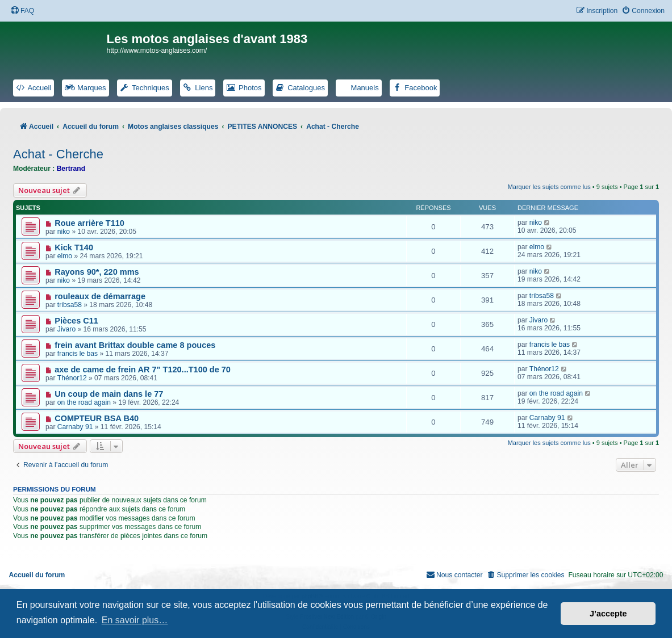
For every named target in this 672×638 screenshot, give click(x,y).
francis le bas (78, 354)
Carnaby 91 (75, 427)
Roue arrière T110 (89, 223)
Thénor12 (72, 378)
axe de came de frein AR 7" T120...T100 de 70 (143, 370)
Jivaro (66, 329)
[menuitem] (22, 11)
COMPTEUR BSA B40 (97, 418)
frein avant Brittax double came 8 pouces (135, 345)
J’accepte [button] (608, 614)
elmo (65, 256)
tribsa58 (70, 305)
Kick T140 (74, 247)
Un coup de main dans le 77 (109, 394)
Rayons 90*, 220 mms (97, 272)
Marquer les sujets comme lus (549, 187)
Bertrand (71, 169)
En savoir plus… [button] (135, 620)
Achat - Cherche (58, 154)
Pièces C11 (76, 321)
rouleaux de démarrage (100, 296)
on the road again (84, 402)
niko (64, 232)
